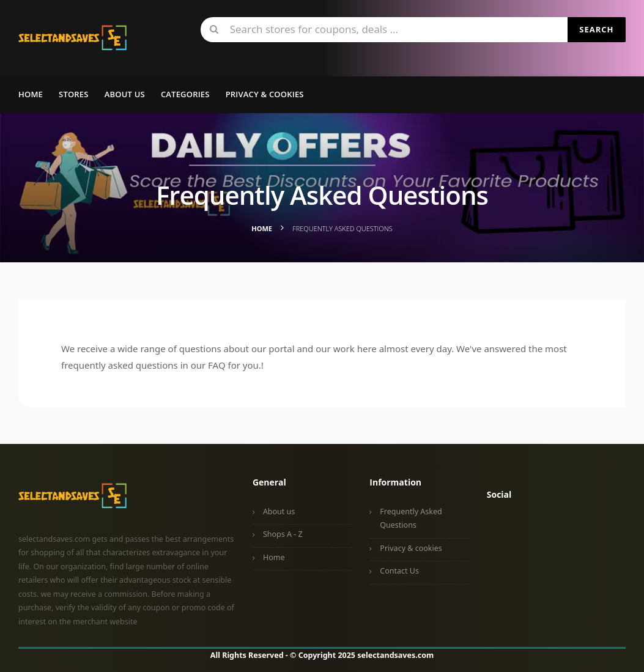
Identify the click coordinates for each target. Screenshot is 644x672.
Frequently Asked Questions (411, 519)
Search (596, 29)
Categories (185, 94)
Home (31, 94)
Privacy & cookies (411, 548)
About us (125, 94)
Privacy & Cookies (265, 94)
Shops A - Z (283, 534)
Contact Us (399, 571)
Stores (74, 94)
